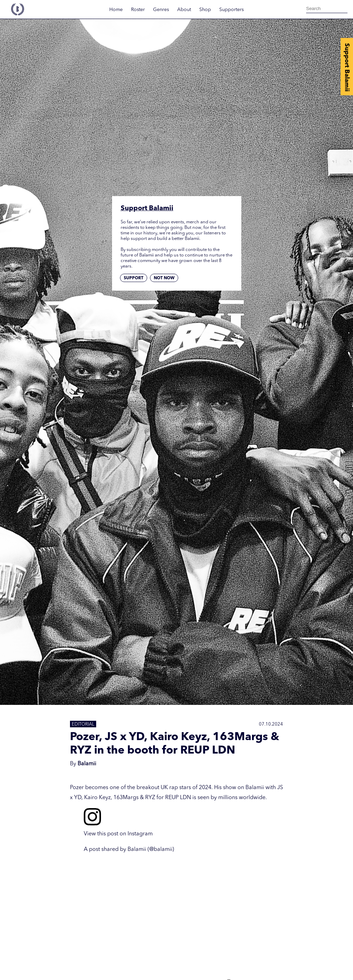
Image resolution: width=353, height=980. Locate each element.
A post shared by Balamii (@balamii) (129, 850)
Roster (138, 10)
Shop (205, 10)
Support (134, 278)
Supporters (231, 10)
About (184, 10)
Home (116, 10)
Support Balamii (347, 67)
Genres (161, 10)
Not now (164, 278)
